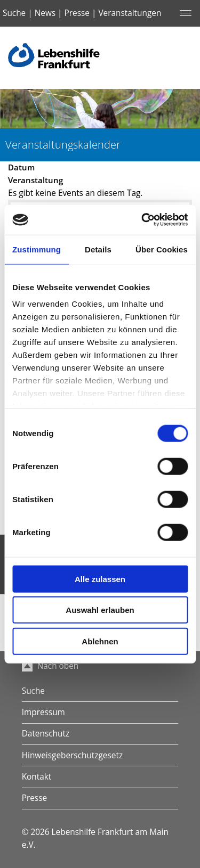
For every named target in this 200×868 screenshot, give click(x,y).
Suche (14, 13)
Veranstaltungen (130, 13)
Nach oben (50, 666)
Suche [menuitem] (33, 691)
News (45, 13)
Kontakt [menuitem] (37, 777)
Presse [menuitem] (34, 798)
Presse (77, 13)
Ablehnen (100, 641)
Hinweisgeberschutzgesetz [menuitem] (72, 755)
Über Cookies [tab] (162, 249)
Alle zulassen (100, 579)
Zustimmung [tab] (37, 249)
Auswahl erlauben (100, 610)
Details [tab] (98, 249)
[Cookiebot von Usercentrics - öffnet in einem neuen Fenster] (142, 220)
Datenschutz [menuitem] (46, 734)
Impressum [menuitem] (43, 712)
